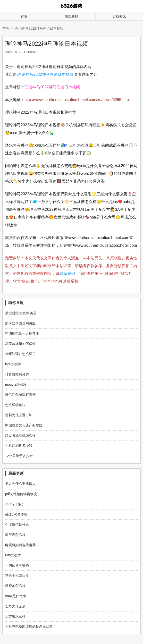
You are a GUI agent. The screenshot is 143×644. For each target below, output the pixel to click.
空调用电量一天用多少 (22, 333)
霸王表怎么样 (15, 535)
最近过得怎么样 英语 (21, 313)
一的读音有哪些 (17, 565)
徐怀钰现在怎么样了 (20, 354)
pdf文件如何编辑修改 (21, 494)
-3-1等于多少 (15, 504)
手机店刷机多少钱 (19, 446)
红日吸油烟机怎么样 (20, 435)
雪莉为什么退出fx (18, 415)
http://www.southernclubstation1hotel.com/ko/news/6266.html (77, 100)
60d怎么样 (13, 555)
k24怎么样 (13, 364)
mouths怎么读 (16, 384)
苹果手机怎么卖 (17, 576)
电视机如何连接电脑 (20, 545)
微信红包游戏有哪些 (20, 395)
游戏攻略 (72, 17)
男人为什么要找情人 (20, 484)
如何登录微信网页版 (20, 323)
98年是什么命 (16, 596)
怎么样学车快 (15, 405)
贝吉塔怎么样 (15, 616)
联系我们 (67, 274)
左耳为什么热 (15, 606)
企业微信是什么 (17, 525)
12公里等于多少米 (19, 456)
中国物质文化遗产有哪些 (24, 425)
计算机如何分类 (17, 374)
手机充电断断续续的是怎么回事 (29, 627)
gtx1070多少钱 (16, 514)
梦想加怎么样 (15, 586)
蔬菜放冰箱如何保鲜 (20, 344)
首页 (24, 17)
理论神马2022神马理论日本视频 (45, 74)
